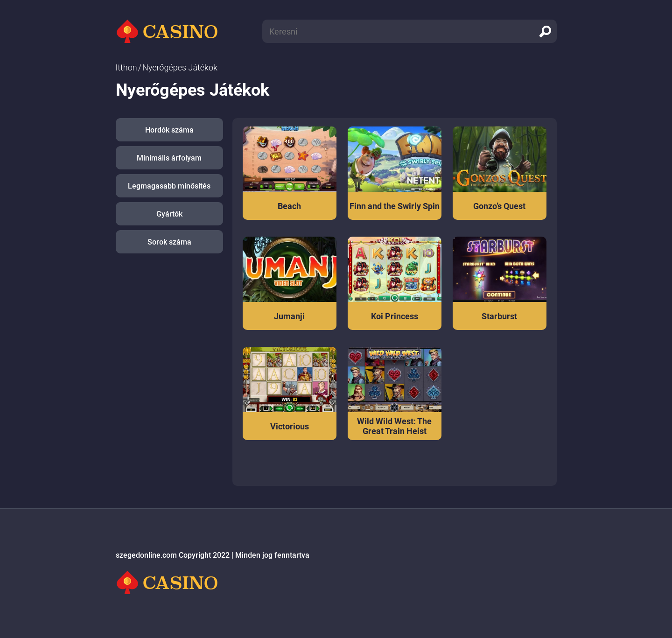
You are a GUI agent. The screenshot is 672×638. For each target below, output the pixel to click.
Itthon (126, 67)
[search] (545, 31)
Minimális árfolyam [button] (169, 158)
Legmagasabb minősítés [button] (169, 186)
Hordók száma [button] (169, 130)
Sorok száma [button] (169, 242)
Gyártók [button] (169, 214)
